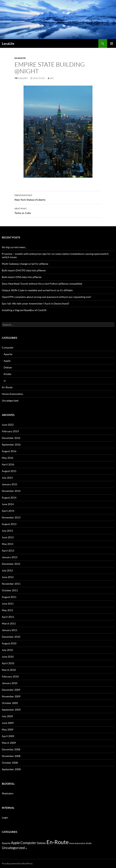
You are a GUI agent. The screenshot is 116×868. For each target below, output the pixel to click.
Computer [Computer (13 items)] (28, 843)
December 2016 (11, 438)
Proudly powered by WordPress (17, 863)
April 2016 (8, 464)
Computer (8, 347)
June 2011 (8, 604)
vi (5, 381)
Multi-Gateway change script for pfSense (25, 264)
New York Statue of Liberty (58, 197)
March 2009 (9, 743)
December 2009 (11, 690)
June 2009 (8, 723)
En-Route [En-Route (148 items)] (58, 842)
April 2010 (8, 663)
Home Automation (13, 394)
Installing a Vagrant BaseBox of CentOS (24, 310)
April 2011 (8, 617)
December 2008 (11, 749)
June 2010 (8, 657)
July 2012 (7, 570)
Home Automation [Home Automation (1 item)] (77, 843)
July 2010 (7, 650)
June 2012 (8, 577)
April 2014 (8, 511)
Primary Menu (112, 43)
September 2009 (11, 710)
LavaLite (8, 43)
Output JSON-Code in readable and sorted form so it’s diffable (37, 290)
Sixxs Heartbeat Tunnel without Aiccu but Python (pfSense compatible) (42, 284)
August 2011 (9, 597)
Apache (8, 354)
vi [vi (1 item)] (26, 848)
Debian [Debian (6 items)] (41, 843)
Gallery (23, 78)
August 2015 (9, 471)
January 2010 (10, 683)
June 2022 (8, 425)
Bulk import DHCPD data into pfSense (24, 270)
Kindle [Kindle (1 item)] (89, 843)
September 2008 (11, 769)
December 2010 (11, 637)
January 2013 (10, 557)
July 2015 (7, 478)
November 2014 (11, 491)
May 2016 (8, 458)
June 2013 (8, 537)
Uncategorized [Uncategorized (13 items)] (13, 848)
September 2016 (11, 444)
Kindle (7, 374)
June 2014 (8, 504)
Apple (7, 361)
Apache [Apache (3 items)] (6, 843)
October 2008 (10, 763)
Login (5, 817)
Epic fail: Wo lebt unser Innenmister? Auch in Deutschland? (36, 303)
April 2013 (8, 551)
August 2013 (9, 524)
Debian (8, 367)
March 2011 (9, 623)
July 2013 (7, 531)
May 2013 (8, 544)
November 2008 (11, 756)
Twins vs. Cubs (58, 210)
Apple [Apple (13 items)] (15, 843)
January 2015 (10, 484)
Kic (52, 78)
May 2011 (8, 610)
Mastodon (8, 793)
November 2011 (11, 584)
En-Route (20, 58)
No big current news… (14, 247)
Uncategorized (10, 400)
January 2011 (10, 630)
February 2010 (10, 676)
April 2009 (8, 736)
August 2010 (9, 643)
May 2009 (8, 729)
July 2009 (7, 716)
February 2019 (10, 431)
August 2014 (9, 498)
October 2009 (10, 703)
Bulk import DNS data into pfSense (22, 277)
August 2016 (9, 451)
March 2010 (9, 670)
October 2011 (10, 590)
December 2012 (11, 564)
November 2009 (11, 696)
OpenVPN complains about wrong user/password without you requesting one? (47, 297)
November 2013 (11, 517)
